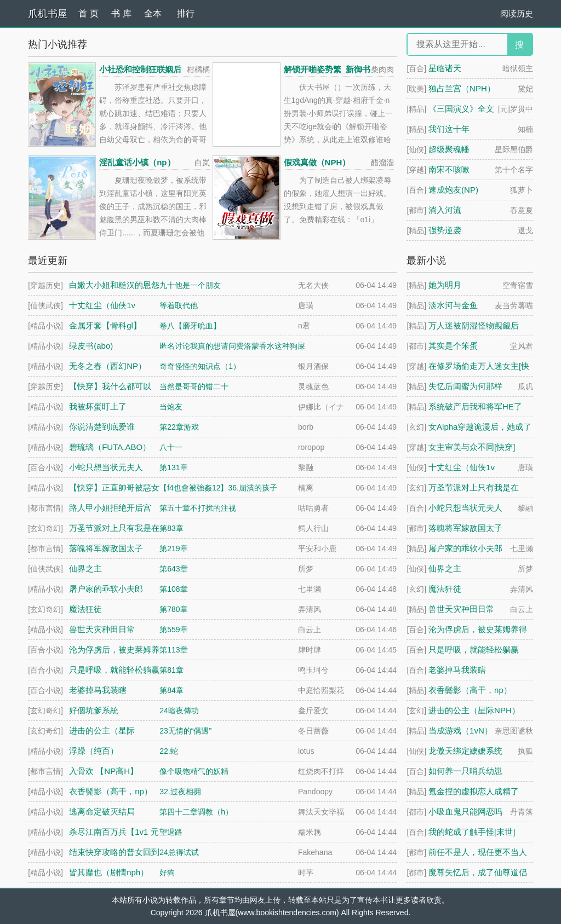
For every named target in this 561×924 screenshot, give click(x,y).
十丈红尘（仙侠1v (462, 467)
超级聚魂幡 (449, 149)
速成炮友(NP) (453, 190)
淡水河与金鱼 (453, 305)
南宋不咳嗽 (449, 169)
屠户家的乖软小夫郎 (465, 548)
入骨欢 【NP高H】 (104, 771)
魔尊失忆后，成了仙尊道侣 (478, 872)
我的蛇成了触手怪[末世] (472, 832)
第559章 (173, 630)
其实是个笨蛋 (453, 346)
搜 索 (519, 47)
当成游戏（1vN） (460, 730)
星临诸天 (445, 68)
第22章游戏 (179, 427)
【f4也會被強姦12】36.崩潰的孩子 (218, 488)
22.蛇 (168, 751)
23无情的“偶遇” (185, 731)
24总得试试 (179, 852)
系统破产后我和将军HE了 (475, 406)
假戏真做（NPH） (317, 162)
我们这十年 (449, 129)
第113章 (173, 650)
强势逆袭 (445, 230)
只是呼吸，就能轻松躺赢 (474, 649)
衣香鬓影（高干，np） (470, 690)
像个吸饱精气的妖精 (194, 771)
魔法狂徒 (445, 589)
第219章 (173, 548)
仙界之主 (445, 568)
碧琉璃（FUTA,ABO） (110, 447)
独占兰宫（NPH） (462, 88)
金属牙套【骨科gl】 (105, 325)
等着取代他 (179, 305)
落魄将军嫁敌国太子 (465, 528)
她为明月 (445, 285)
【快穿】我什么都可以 (110, 386)
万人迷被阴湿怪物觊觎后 (474, 325)
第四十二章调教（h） (196, 812)
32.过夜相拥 (180, 792)
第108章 (173, 589)
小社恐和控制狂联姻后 (140, 69)
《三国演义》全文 (461, 109)
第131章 (173, 467)
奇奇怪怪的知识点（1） (200, 366)
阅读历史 (517, 13)
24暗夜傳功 (179, 711)
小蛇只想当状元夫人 (465, 508)
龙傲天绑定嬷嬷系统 (465, 751)
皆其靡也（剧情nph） (109, 872)
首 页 (88, 13)
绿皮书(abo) (91, 346)
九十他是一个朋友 (190, 285)
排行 (186, 13)
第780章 (173, 609)
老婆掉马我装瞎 (457, 670)
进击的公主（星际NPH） (474, 710)
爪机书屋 (48, 14)
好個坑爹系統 (94, 710)
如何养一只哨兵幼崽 (465, 771)
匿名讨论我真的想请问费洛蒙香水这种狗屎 (232, 346)
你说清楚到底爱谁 (102, 427)
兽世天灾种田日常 (461, 609)
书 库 (121, 13)
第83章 (171, 528)
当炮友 (171, 407)
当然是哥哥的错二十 (194, 386)
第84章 (171, 690)
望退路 (171, 832)
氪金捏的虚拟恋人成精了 (474, 791)
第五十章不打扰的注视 (198, 508)
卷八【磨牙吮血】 (190, 326)
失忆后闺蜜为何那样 (465, 386)
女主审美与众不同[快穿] (472, 447)
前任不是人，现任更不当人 (478, 852)
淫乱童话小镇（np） (137, 162)
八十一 (171, 447)
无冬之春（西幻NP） (108, 366)
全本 (153, 13)
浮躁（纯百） (94, 751)
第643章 (173, 569)
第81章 (171, 670)
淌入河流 (445, 210)
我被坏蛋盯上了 (98, 406)
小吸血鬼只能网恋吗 (465, 812)
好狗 (167, 873)
